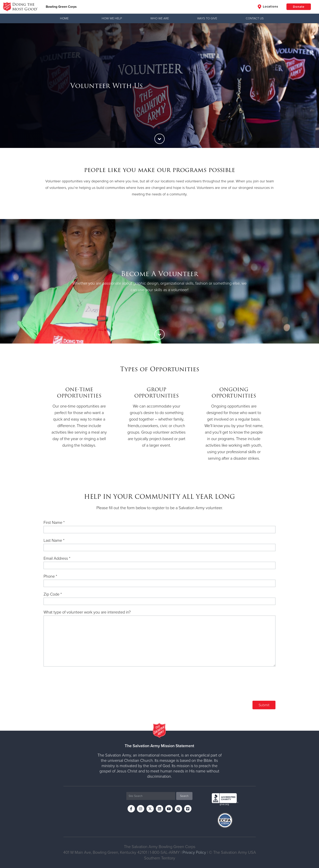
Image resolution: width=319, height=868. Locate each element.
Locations (268, 7)
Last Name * (54, 541)
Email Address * (57, 558)
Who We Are (160, 18)
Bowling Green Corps (61, 7)
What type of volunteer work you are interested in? (87, 612)
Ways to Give (207, 18)
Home (64, 18)
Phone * (50, 576)
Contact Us (255, 18)
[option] (159, 86)
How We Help (112, 18)
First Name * (54, 523)
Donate (299, 7)
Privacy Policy (194, 853)
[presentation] (245, 687)
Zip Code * (53, 594)
